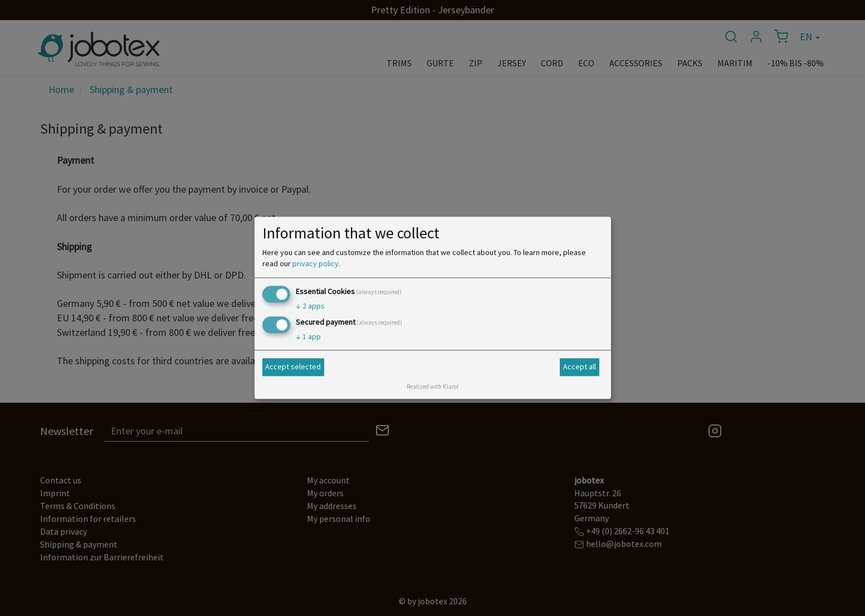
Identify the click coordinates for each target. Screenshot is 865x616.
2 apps (310, 306)
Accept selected (293, 366)
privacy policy (316, 263)
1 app (308, 337)
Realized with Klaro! (432, 387)
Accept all (580, 366)
